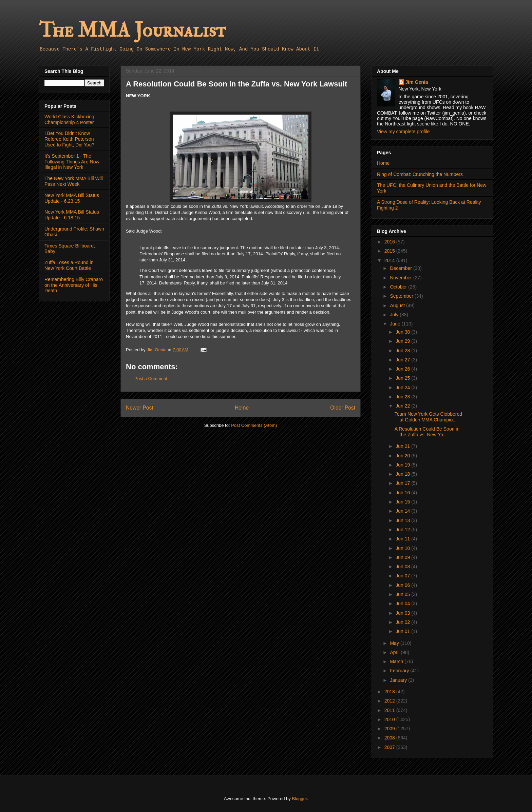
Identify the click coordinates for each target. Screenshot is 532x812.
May (395, 643)
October (399, 287)
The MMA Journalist (132, 30)
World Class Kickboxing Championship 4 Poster (69, 120)
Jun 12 (403, 530)
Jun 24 (403, 388)
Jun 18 (403, 474)
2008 (390, 738)
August (398, 305)
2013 (390, 692)
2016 (390, 242)
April (395, 652)
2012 (390, 701)
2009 (390, 729)
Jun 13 (403, 520)
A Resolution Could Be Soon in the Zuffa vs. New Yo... (427, 432)
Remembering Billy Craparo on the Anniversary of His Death (74, 285)
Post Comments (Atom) (254, 425)
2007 (390, 747)
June (396, 324)
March (397, 661)
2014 (390, 260)
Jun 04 (403, 603)
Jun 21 (403, 446)
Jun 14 (403, 511)
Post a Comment (151, 379)
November (401, 278)
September (402, 296)
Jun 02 (403, 622)
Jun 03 (403, 613)
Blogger (299, 799)
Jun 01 (403, 631)
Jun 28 (403, 351)
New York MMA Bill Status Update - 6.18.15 (72, 215)
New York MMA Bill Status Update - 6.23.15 (72, 198)
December (401, 268)
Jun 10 (403, 548)
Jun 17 (403, 483)
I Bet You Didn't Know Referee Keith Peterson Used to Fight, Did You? (69, 139)
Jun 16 (403, 493)
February (400, 671)
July (395, 315)
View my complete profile (403, 132)
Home (242, 408)
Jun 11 (403, 539)
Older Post (343, 408)
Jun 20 (403, 456)
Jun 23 (403, 397)
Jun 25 (403, 378)
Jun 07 (403, 576)
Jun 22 (403, 406)
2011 (390, 710)
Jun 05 (403, 594)
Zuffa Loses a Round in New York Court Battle (69, 265)
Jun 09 (403, 557)
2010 (390, 719)
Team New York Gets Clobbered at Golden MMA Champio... (428, 417)
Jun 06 (403, 585)
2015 (390, 251)
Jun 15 (403, 502)
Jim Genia (417, 82)
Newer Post (140, 408)
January (399, 680)
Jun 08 (403, 567)
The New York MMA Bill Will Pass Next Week (74, 181)
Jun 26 (403, 369)
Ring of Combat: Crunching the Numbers (420, 174)
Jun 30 (403, 332)
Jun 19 (403, 465)
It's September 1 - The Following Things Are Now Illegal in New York (72, 162)
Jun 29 (403, 341)
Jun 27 (403, 360)
